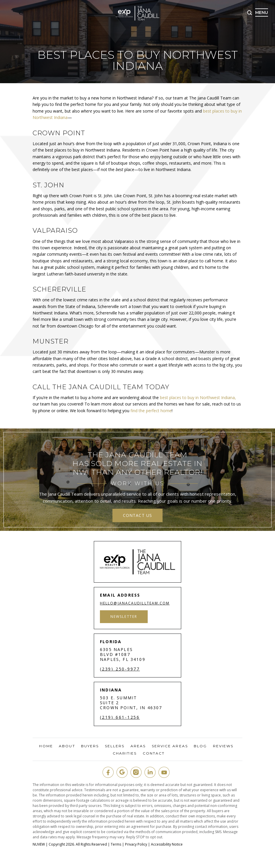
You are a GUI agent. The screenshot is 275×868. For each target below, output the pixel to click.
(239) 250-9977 (120, 669)
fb (108, 772)
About (67, 746)
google (122, 772)
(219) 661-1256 (120, 717)
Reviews (223, 746)
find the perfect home (151, 411)
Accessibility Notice (167, 844)
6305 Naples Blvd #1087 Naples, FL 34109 (123, 654)
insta (136, 772)
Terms (116, 844)
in (150, 772)
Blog (200, 746)
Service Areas (170, 746)
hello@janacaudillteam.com (135, 603)
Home (46, 746)
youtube (164, 772)
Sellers (115, 746)
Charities (125, 753)
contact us (137, 515)
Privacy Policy (136, 844)
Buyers (90, 746)
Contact (154, 753)
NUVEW (39, 844)
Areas (138, 746)
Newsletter (124, 617)
